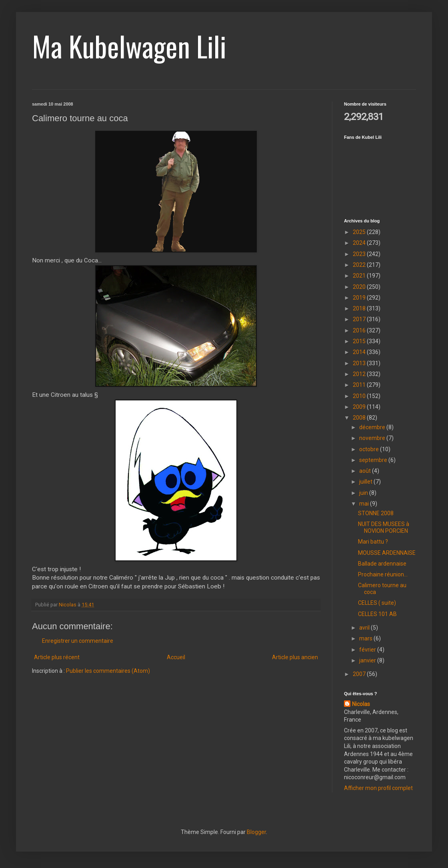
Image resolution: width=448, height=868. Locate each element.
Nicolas (361, 704)
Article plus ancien (295, 657)
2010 (360, 396)
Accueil (176, 657)
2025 (360, 232)
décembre (373, 427)
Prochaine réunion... (383, 574)
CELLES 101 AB (377, 614)
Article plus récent (57, 657)
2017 (360, 319)
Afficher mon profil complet (378, 788)
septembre (374, 460)
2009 (360, 407)
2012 (360, 374)
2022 (360, 265)
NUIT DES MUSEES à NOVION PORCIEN (384, 527)
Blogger (256, 832)
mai (365, 504)
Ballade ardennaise (382, 564)
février (368, 650)
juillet (366, 482)
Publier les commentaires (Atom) (108, 671)
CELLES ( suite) (377, 603)
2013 (360, 363)
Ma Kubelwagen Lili (129, 46)
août (366, 471)
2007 (360, 674)
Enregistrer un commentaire (78, 641)
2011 (360, 385)
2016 (360, 330)
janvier (368, 660)
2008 (360, 418)
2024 (360, 243)
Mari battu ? (373, 542)
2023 (360, 254)
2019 (360, 298)
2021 (360, 276)
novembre (373, 438)
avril (365, 628)
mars (366, 638)
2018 (360, 308)
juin (364, 493)
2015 (360, 341)
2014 (360, 352)
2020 (360, 287)
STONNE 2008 (376, 513)
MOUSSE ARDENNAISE (387, 553)
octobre (370, 449)
